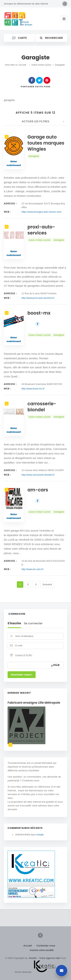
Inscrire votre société (42, 950)
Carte (20, 38)
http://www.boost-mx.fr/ (33, 389)
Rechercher (51, 38)
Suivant (47, 584)
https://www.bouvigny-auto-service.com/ (41, 212)
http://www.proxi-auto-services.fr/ (38, 298)
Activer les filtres (36, 121)
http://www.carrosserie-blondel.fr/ (38, 475)
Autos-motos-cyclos (41, 65)
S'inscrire (14, 623)
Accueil (22, 65)
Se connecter (33, 623)
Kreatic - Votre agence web (44, 958)
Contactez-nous (46, 946)
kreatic (40, 835)
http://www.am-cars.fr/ (32, 569)
